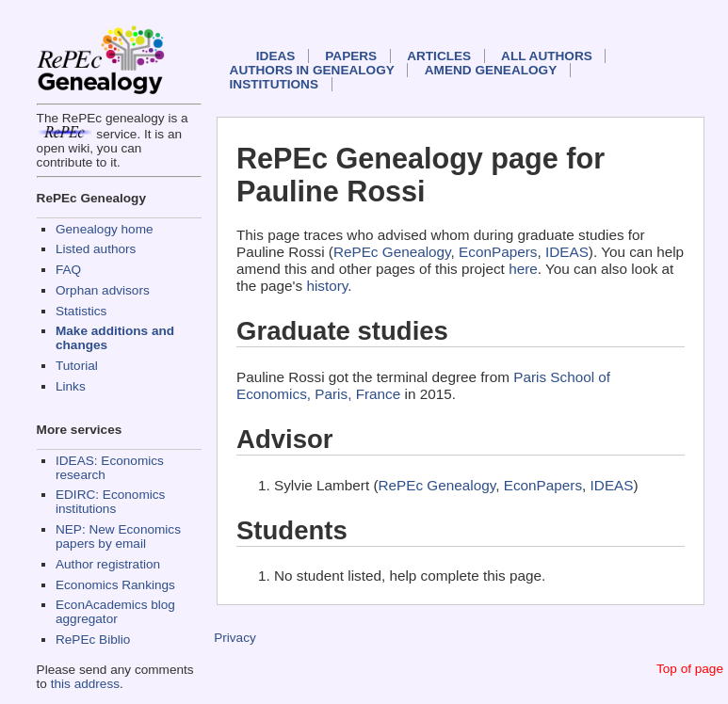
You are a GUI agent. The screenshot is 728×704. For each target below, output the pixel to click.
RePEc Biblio (93, 640)
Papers (351, 56)
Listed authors (96, 249)
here (523, 269)
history (327, 286)
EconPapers (498, 252)
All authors (547, 56)
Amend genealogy (491, 70)
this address (85, 684)
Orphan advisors (103, 290)
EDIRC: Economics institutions (110, 502)
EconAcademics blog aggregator (115, 612)
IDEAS (276, 56)
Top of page (690, 669)
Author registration (108, 564)
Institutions (274, 84)
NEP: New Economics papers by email (118, 536)
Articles (439, 56)
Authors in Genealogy (312, 70)
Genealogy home (105, 229)
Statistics (81, 311)
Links (71, 386)
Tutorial (77, 366)
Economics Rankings (115, 585)
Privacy (235, 638)
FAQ (68, 270)
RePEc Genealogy (392, 252)
